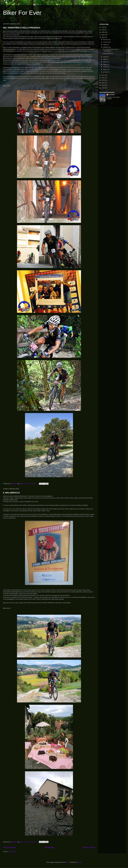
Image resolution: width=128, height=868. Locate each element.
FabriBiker (112, 95)
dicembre (106, 40)
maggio (105, 64)
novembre (106, 42)
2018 (103, 37)
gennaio (106, 72)
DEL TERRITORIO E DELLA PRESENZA (22, 28)
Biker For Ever (22, 13)
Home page (49, 847)
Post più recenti (9, 847)
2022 (103, 27)
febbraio (106, 69)
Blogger (79, 862)
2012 (103, 88)
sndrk (67, 862)
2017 (103, 75)
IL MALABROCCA (11, 493)
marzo (105, 67)
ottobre (105, 45)
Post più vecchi (89, 847)
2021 (103, 30)
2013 (103, 85)
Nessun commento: (31, 484)
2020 (103, 32)
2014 (103, 83)
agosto (105, 57)
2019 (103, 35)
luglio (105, 59)
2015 (103, 80)
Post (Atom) (12, 852)
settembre (106, 47)
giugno (105, 62)
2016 (103, 78)
